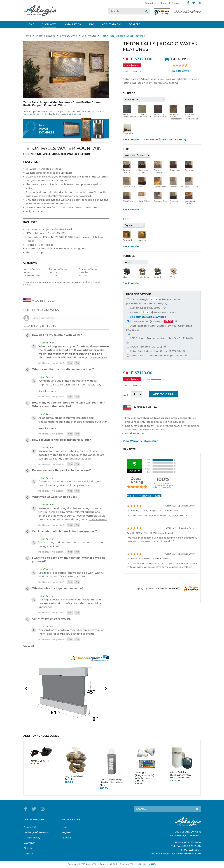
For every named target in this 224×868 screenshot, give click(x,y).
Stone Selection (150, 321)
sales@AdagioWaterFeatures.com (180, 853)
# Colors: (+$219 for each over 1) (153, 312)
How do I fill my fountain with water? (57, 335)
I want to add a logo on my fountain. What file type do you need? (69, 560)
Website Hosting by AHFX (143, 864)
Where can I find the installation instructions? (63, 369)
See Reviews (181, 71)
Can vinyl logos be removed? (52, 619)
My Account (71, 819)
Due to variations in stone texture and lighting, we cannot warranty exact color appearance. (70, 483)
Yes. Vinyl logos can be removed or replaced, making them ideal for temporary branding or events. (71, 632)
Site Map (29, 848)
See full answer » (98, 358)
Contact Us (150, 3)
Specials (66, 838)
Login (164, 3)
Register (176, 3)
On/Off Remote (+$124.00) (144, 347)
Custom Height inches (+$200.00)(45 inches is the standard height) (153, 301)
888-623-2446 (187, 11)
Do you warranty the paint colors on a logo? (62, 470)
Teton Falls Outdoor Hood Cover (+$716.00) (155, 356)
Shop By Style (68, 36)
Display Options (144, 589)
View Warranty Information (141, 441)
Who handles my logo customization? (58, 588)
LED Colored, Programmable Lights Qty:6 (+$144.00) (160, 338)
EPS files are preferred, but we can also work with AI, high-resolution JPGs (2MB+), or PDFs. (71, 575)
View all (29, 646)
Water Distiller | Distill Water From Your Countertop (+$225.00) (159, 328)
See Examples (131, 139)
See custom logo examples (148, 317)
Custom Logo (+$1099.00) (144, 308)
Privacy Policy (32, 838)
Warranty (29, 843)
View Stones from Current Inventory (165, 139)
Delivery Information (36, 832)
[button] (70, 363)
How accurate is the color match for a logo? (62, 440)
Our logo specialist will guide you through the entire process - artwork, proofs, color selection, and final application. (71, 603)
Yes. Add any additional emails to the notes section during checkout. (71, 544)
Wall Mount (89, 36)
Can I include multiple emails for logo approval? (64, 531)
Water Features (45, 36)
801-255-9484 (192, 842)
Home (27, 36)
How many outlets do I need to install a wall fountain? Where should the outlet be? (68, 405)
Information (34, 819)
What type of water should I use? (55, 497)
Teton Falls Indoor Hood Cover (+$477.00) (154, 351)
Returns (29, 853)
